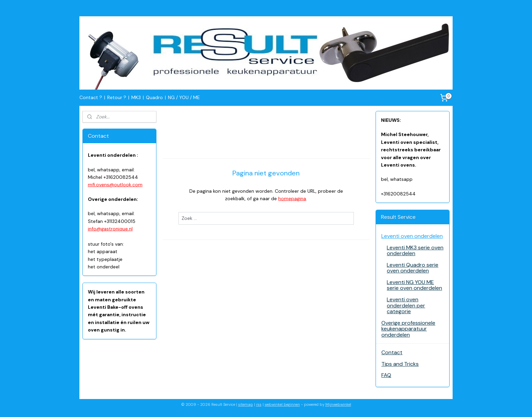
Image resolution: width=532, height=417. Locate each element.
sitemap (246, 404)
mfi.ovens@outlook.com (115, 185)
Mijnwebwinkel (338, 404)
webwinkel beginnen (282, 404)
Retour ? (117, 97)
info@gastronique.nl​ (110, 229)
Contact (392, 352)
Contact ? (91, 97)
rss (259, 404)
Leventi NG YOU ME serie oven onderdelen (414, 285)
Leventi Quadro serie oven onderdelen (413, 268)
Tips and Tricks (400, 364)
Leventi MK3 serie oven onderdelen (415, 251)
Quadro (154, 97)
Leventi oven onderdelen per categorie (406, 305)
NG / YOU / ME (184, 97)
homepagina (292, 198)
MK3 (136, 97)
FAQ (386, 375)
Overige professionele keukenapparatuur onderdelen (408, 329)
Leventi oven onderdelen (412, 236)
